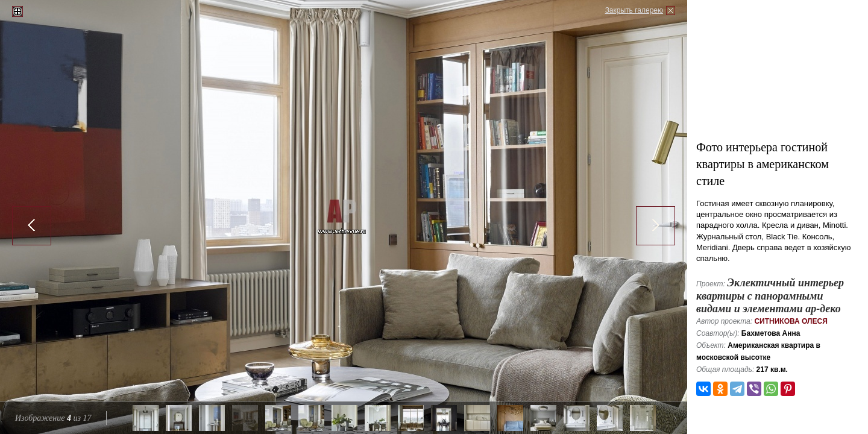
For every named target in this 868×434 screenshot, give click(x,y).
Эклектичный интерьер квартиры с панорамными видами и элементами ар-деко (770, 296)
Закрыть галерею (634, 10)
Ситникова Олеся (791, 321)
